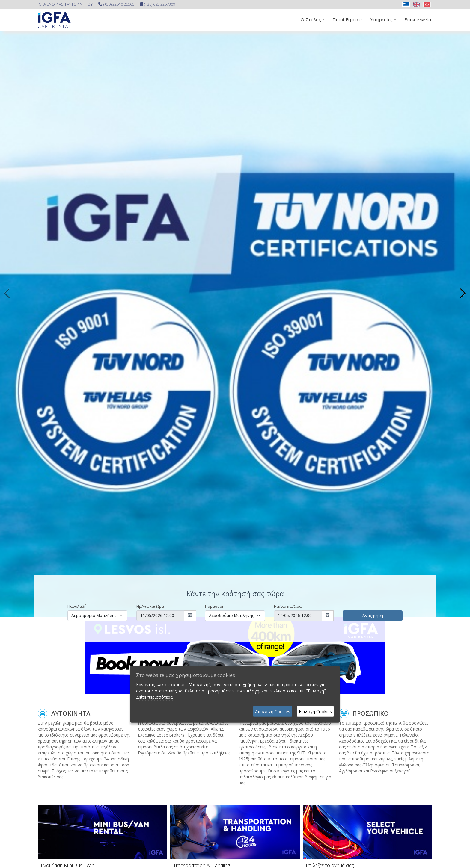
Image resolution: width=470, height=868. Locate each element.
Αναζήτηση (373, 615)
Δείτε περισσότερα (154, 697)
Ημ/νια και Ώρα (150, 606)
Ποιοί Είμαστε (348, 19)
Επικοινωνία (418, 19)
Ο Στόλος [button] (311, 19)
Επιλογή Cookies (315, 712)
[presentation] (7, 293)
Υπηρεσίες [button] (382, 19)
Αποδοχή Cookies (273, 712)
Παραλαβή (77, 606)
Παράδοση (215, 606)
